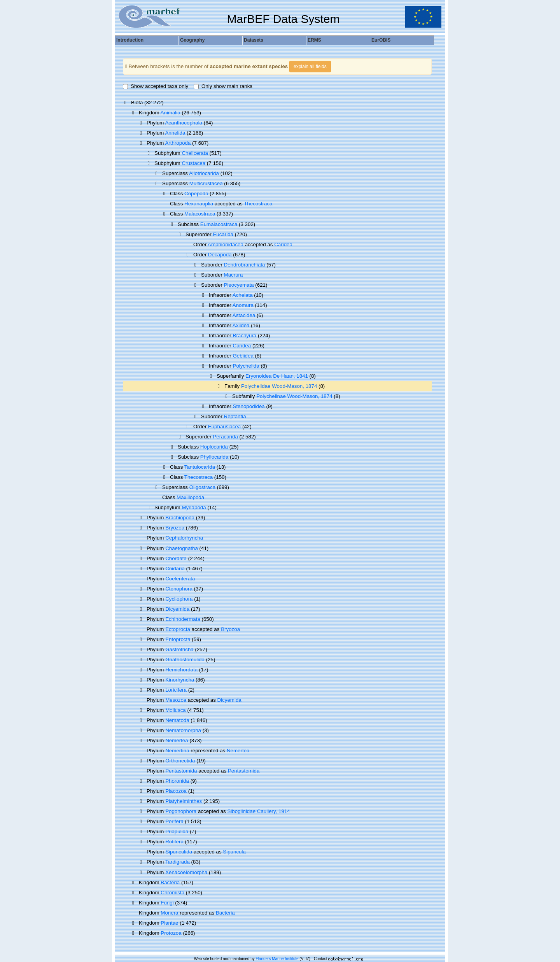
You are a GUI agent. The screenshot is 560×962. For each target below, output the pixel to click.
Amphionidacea (226, 244)
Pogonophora (181, 811)
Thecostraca (258, 204)
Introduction (130, 40)
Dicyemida (177, 609)
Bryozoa (175, 528)
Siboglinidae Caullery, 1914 (258, 811)
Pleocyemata (239, 285)
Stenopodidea (249, 406)
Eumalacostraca (219, 224)
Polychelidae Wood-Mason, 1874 (279, 386)
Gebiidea (243, 356)
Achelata (243, 295)
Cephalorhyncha (184, 538)
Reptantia (235, 416)
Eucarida (223, 234)
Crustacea (193, 163)
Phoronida (177, 781)
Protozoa (171, 933)
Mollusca (176, 710)
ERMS (314, 40)
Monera (169, 913)
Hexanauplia (199, 204)
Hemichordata (181, 670)
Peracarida (225, 437)
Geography (192, 40)
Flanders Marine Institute (277, 959)
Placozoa (176, 791)
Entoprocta (178, 639)
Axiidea (241, 325)
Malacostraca (200, 214)
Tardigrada (178, 862)
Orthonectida (180, 761)
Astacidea (244, 315)
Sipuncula (234, 852)
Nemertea (177, 740)
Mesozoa (176, 700)
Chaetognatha (182, 548)
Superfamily (231, 376)
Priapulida (177, 831)
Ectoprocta (178, 629)
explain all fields (310, 67)
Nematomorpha (183, 730)
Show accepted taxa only (156, 86)
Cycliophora (179, 599)
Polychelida (246, 366)
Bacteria (170, 882)
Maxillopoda (190, 497)
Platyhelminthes (184, 801)
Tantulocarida (200, 467)
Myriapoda (194, 507)
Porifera (174, 821)
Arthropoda (178, 143)
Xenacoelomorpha (186, 872)
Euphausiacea (224, 427)
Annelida (175, 133)
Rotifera (174, 842)
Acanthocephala (184, 123)
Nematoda (177, 720)
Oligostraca (202, 487)
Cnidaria (175, 569)
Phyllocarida (214, 457)
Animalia (171, 113)
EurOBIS (381, 40)
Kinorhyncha (180, 680)
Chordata (176, 558)
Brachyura (245, 336)
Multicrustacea (206, 183)
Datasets (254, 40)
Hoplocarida (214, 447)
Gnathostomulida (185, 660)
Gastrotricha (179, 649)
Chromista (172, 893)
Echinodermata (183, 619)
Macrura (234, 275)
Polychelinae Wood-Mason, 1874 (294, 396)
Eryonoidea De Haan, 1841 (277, 376)
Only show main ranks (223, 86)
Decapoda (220, 255)
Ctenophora (179, 589)
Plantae (169, 923)
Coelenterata (180, 579)
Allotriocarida (204, 173)
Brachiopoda (180, 518)
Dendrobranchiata (245, 265)
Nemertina (177, 751)
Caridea (283, 244)
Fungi (167, 903)
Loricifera (176, 690)
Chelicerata (195, 153)
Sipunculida (179, 852)
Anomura (243, 305)
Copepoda (196, 194)
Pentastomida (181, 771)
